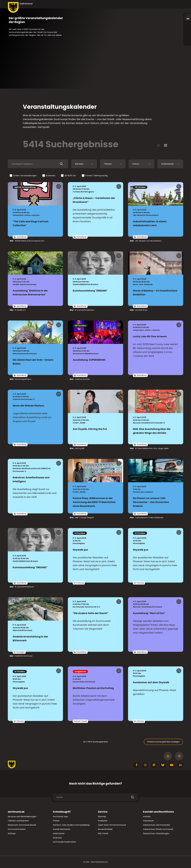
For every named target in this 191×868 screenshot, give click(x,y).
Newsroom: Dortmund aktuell (22, 825)
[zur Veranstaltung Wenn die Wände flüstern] (35, 417)
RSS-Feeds (103, 833)
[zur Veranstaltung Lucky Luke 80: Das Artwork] (156, 348)
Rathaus (12, 833)
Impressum (148, 821)
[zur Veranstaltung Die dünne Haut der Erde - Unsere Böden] (35, 348)
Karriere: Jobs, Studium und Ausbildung (71, 825)
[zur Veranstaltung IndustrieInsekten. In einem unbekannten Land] (156, 209)
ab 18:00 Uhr (69, 176)
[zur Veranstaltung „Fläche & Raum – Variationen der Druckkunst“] (95, 209)
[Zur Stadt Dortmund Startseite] (20, 7)
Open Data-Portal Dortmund (112, 825)
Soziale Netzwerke (62, 829)
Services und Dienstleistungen (22, 817)
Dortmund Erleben (17, 829)
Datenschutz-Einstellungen (156, 834)
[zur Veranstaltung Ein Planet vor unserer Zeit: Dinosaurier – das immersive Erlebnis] (156, 486)
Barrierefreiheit (105, 829)
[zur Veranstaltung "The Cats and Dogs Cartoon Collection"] (35, 209)
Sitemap (102, 817)
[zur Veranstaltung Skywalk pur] (95, 555)
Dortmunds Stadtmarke (64, 842)
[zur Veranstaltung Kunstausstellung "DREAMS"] (95, 279)
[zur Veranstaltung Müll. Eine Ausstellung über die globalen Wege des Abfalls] (156, 417)
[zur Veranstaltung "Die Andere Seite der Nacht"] (95, 625)
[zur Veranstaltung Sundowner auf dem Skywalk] (156, 694)
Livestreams (59, 833)
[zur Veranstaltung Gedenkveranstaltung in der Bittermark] (35, 625)
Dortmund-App (60, 817)
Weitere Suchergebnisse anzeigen (163, 742)
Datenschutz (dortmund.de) (157, 825)
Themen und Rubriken (18, 821)
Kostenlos (49, 176)
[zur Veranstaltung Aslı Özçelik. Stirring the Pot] (95, 417)
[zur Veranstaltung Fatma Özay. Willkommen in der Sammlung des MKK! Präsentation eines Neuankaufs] (95, 486)
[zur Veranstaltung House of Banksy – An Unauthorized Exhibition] (156, 279)
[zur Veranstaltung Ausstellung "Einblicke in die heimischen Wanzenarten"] (35, 279)
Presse (56, 821)
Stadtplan (103, 821)
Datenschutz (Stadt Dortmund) (158, 829)
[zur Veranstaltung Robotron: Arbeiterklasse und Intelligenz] (35, 486)
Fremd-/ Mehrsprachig (95, 176)
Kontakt (147, 817)
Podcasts (57, 838)
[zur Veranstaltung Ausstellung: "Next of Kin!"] (156, 625)
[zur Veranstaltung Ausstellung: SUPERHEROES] (95, 348)
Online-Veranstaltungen (23, 176)
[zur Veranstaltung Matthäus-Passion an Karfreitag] (95, 694)
